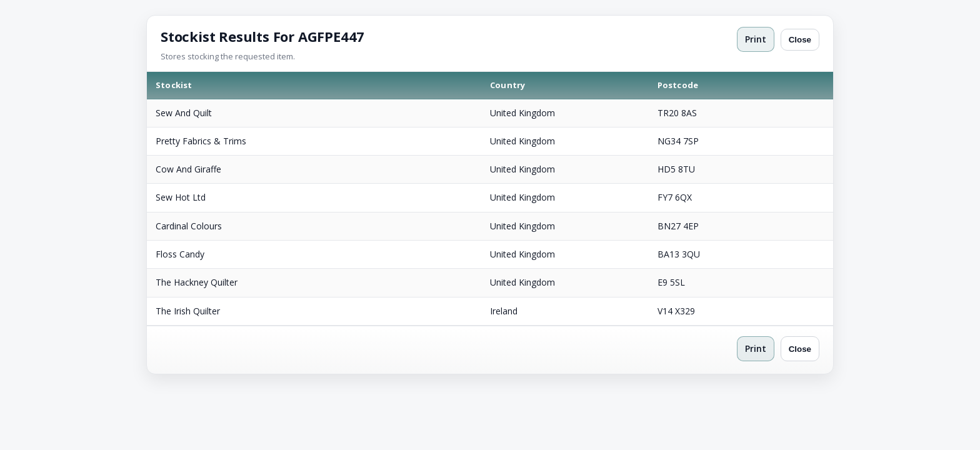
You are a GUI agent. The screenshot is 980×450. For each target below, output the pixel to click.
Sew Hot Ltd (181, 197)
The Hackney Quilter (197, 282)
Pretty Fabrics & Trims (201, 141)
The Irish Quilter (188, 311)
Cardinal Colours (189, 226)
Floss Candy (180, 254)
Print (756, 39)
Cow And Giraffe (188, 169)
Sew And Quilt (184, 113)
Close (800, 40)
